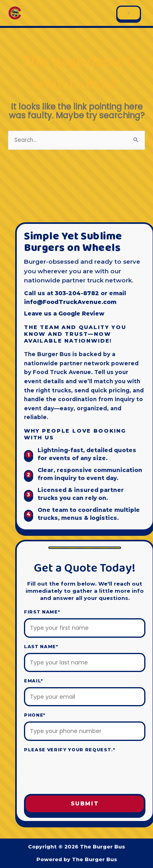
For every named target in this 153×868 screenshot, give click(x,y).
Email (34, 681)
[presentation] (85, 774)
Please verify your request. (70, 750)
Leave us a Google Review (64, 313)
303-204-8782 (77, 293)
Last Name (41, 647)
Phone (35, 715)
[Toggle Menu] (129, 13)
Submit (85, 803)
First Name (42, 612)
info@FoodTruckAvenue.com (70, 302)
